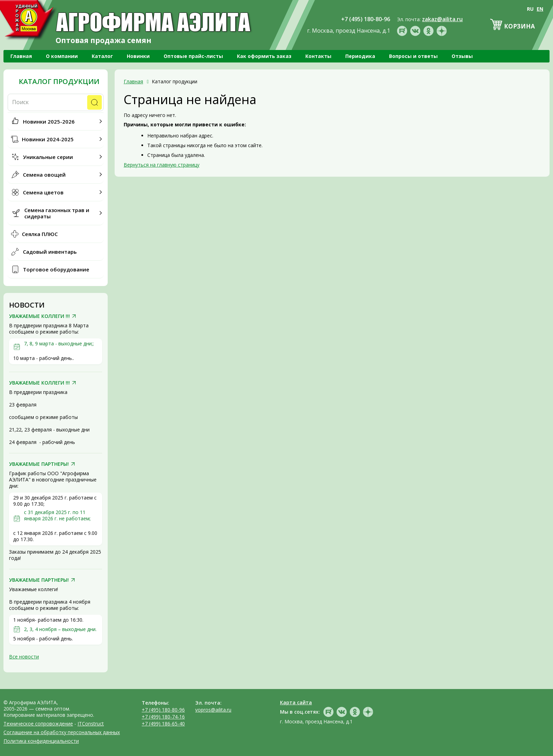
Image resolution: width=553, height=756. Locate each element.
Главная (21, 56)
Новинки (138, 56)
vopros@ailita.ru (213, 710)
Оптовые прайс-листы (193, 56)
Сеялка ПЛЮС (40, 234)
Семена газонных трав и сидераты (57, 213)
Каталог (102, 56)
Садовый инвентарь (50, 252)
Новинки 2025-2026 (49, 121)
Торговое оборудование (56, 269)
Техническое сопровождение (38, 724)
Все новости (24, 657)
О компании (62, 56)
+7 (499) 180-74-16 (163, 717)
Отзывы (462, 56)
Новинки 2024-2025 (48, 139)
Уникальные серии (48, 157)
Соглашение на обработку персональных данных (62, 732)
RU (530, 9)
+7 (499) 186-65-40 (163, 724)
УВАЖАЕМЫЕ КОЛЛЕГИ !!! (39, 316)
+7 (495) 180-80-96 (163, 710)
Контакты (318, 56)
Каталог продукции (59, 82)
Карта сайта (296, 702)
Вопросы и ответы (413, 56)
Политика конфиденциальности (41, 741)
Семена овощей (44, 175)
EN (540, 9)
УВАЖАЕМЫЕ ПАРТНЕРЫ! (39, 464)
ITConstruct (91, 724)
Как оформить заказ (264, 56)
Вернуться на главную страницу (162, 165)
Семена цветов (43, 192)
